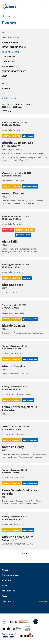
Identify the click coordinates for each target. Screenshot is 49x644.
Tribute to (7, 580)
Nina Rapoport (12, 285)
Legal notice (8, 601)
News (5, 585)
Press (5, 596)
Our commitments (11, 575)
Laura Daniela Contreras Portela (19, 492)
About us (6, 570)
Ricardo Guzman (13, 325)
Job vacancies (9, 591)
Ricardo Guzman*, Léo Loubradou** (18, 144)
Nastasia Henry (13, 447)
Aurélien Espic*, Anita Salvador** (18, 538)
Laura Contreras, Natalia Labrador (19, 408)
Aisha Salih (10, 241)
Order (4, 111)
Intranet (43, 601)
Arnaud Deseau (13, 193)
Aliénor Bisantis (13, 366)
